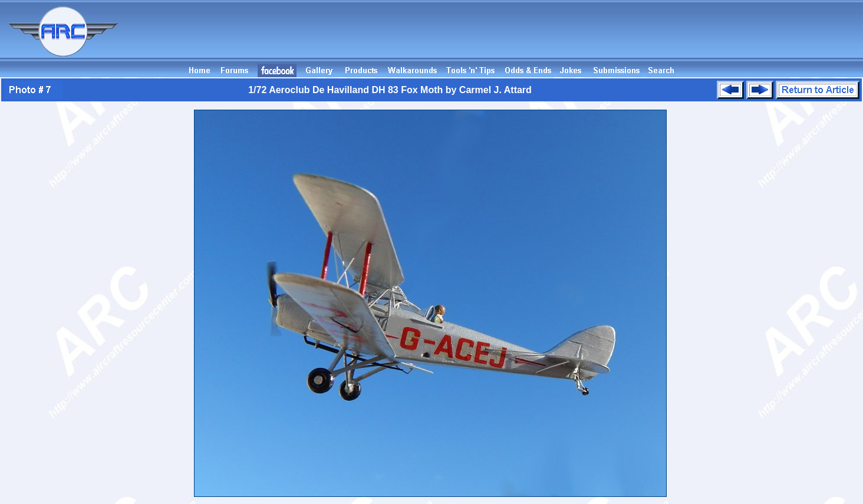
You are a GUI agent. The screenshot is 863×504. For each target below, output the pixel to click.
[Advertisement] (648, 37)
